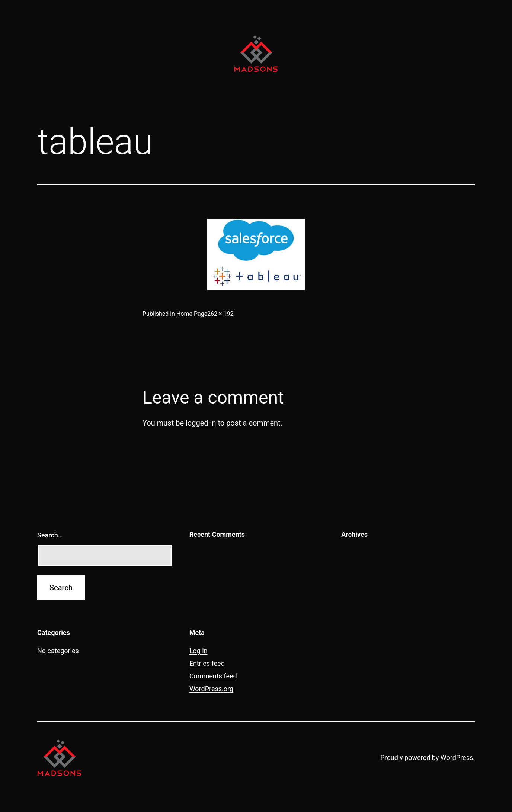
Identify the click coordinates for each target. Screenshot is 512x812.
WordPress (457, 758)
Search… (50, 535)
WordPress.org (212, 689)
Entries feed (207, 663)
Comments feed (213, 676)
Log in (199, 651)
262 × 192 (220, 314)
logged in (201, 423)
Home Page (192, 314)
